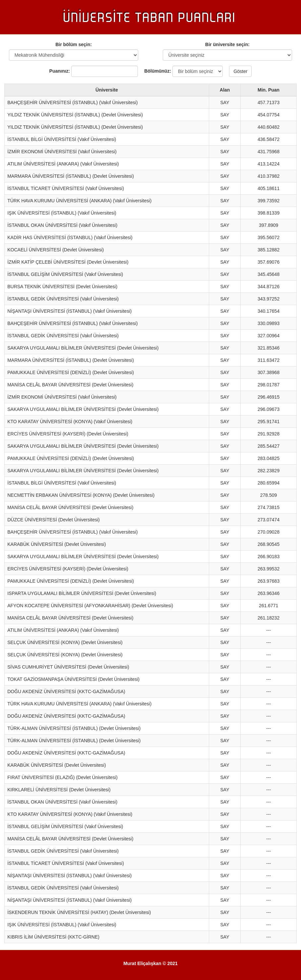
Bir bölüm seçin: (74, 44)
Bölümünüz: (155, 71)
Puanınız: (60, 71)
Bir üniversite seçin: (227, 44)
